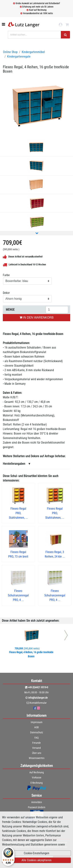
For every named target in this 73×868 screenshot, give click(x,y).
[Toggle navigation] (4, 24)
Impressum (37, 722)
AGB (36, 727)
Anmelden (37, 802)
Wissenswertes (37, 758)
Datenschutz (37, 732)
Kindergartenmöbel (33, 52)
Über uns (37, 753)
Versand (36, 748)
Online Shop (10, 52)
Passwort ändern (37, 807)
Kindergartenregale (19, 56)
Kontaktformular (38, 703)
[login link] (61, 25)
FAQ (36, 738)
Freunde (36, 743)
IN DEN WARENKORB (36, 318)
